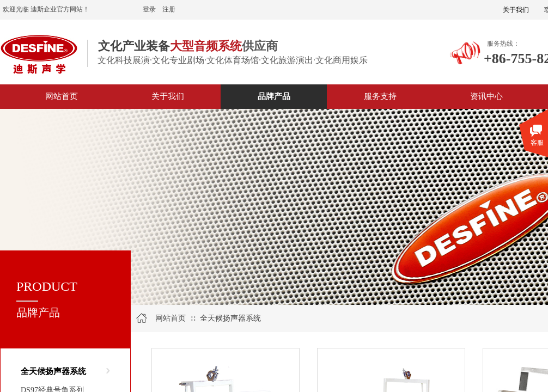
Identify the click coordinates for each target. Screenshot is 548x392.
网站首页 (171, 318)
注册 (169, 9)
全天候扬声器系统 (53, 371)
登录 (149, 9)
